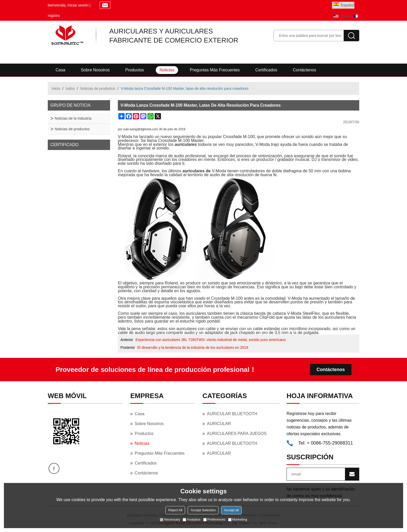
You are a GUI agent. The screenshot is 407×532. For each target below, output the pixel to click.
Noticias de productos (98, 88)
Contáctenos (304, 70)
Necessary (170, 519)
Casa (60, 70)
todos (70, 88)
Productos (135, 70)
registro (54, 16)
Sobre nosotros (95, 70)
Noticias (167, 70)
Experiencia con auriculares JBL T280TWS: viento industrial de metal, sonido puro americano (211, 340)
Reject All (175, 510)
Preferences (214, 519)
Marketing (238, 519)
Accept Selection (203, 510)
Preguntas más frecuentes (215, 70)
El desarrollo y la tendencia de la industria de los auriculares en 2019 (193, 347)
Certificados (266, 70)
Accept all (231, 510)
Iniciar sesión (78, 5)
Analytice (192, 519)
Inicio (56, 88)
